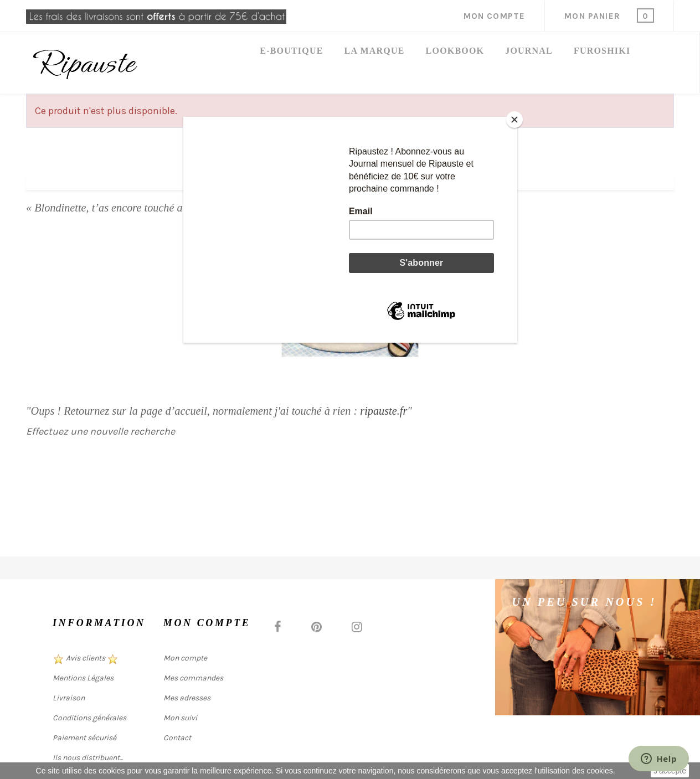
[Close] (514, 120)
